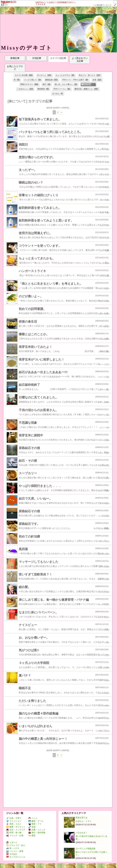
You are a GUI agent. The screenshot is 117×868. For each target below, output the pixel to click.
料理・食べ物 (14, 833)
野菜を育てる (82, 818)
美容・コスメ (14, 824)
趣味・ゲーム (36, 821)
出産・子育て (14, 818)
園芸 (6, 5)
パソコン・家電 (15, 851)
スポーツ (12, 842)
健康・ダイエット (16, 827)
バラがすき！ (82, 833)
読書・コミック (37, 830)
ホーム (4, 12)
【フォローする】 (95, 12)
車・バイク (13, 848)
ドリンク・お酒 (15, 835)
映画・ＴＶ (35, 824)
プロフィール (20, 12)
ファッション (14, 821)
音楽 (32, 827)
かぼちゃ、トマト (83, 821)
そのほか (12, 854)
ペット (33, 818)
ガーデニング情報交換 (85, 849)
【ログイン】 (110, 12)
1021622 (108, 9)
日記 (10, 12)
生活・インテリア (16, 830)
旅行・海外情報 (37, 833)
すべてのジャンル (16, 857)
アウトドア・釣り (16, 845)
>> (102, 5)
